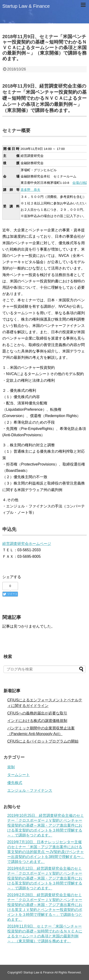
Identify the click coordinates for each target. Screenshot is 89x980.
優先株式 (15, 783)
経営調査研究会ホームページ (27, 544)
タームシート (19, 775)
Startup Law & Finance (26, 6)
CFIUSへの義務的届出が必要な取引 (37, 713)
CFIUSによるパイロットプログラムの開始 (43, 741)
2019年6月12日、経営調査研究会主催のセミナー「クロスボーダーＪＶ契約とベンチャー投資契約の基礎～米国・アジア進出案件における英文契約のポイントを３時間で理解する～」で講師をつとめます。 (45, 878)
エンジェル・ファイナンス (30, 790)
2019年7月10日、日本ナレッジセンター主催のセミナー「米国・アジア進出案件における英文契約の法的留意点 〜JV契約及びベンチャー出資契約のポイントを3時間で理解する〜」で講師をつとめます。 (46, 852)
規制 (11, 767)
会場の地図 (81, 183)
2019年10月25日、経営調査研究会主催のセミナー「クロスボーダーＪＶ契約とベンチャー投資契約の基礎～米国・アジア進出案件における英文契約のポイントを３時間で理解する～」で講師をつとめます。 (46, 825)
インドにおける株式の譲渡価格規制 (37, 721)
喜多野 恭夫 (30, 190)
